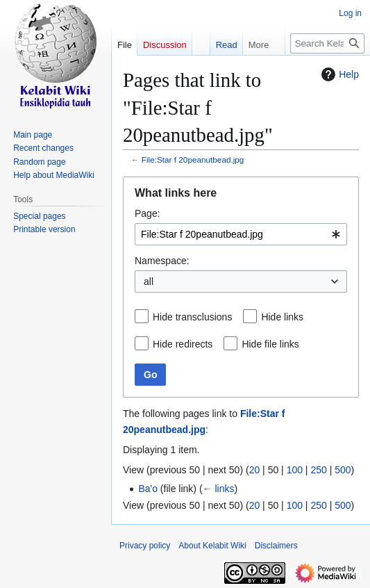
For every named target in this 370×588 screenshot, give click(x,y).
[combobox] (241, 234)
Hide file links (270, 344)
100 (295, 470)
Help (338, 74)
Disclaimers (276, 546)
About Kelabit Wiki (212, 546)
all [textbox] (149, 281)
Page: (148, 213)
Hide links (282, 317)
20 (255, 470)
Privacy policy (145, 546)
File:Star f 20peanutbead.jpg (193, 160)
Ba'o (148, 489)
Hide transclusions (192, 317)
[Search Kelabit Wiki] (327, 43)
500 (343, 470)
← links (219, 489)
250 (318, 470)
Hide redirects (183, 344)
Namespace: (162, 261)
